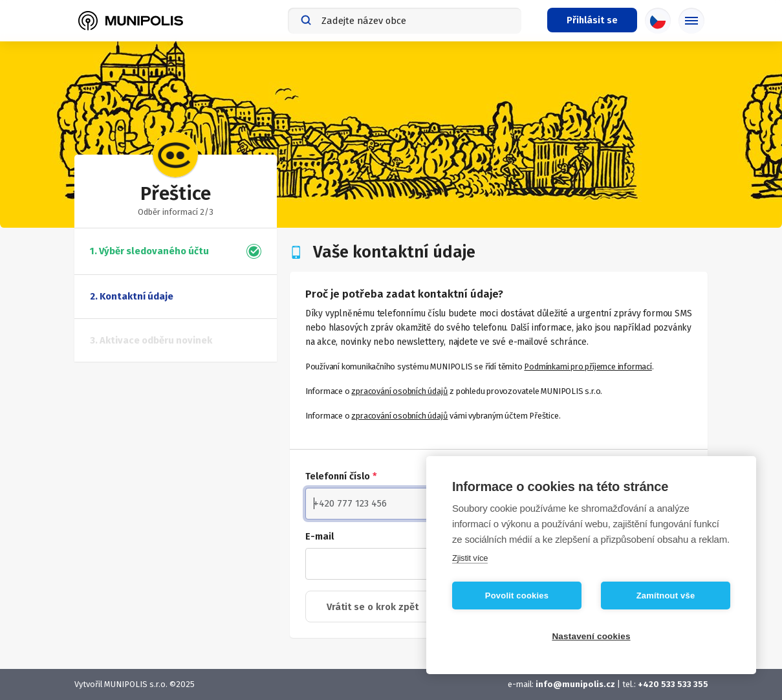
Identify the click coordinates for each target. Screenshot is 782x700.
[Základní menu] (691, 21)
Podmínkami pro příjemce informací (588, 366)
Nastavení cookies (591, 636)
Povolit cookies (517, 596)
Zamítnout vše (666, 596)
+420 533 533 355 (673, 684)
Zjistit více (470, 558)
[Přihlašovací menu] (592, 20)
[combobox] (405, 21)
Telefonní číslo (341, 476)
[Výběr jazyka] (658, 21)
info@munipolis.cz (575, 684)
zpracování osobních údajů (399, 391)
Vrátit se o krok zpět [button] (373, 607)
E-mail (320, 536)
